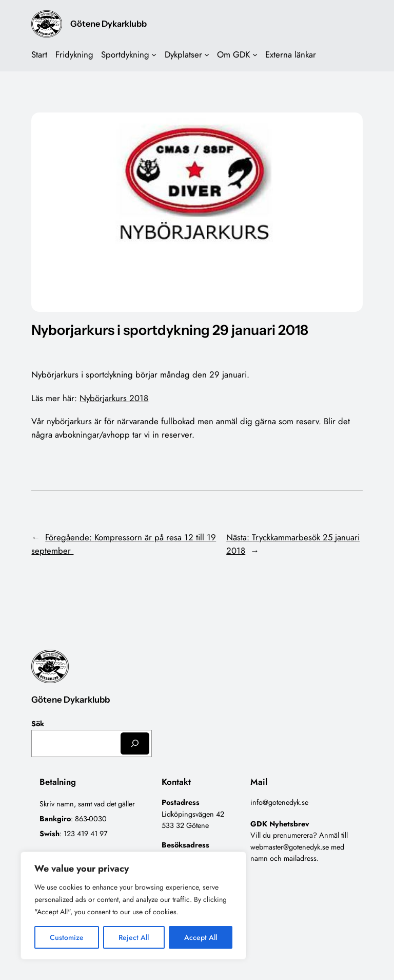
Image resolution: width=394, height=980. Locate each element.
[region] (133, 906)
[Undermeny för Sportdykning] (154, 54)
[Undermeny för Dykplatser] (207, 54)
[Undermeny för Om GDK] (255, 54)
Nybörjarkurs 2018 (114, 398)
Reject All (134, 937)
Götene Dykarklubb (109, 24)
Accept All (201, 937)
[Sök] (135, 743)
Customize (67, 937)
